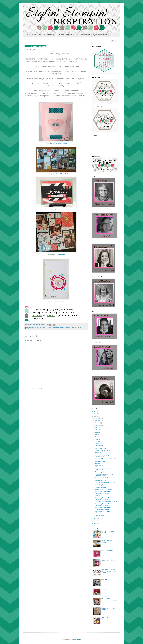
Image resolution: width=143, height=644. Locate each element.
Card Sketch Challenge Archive (66, 35)
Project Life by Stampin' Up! (72, 327)
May (96, 434)
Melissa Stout (55, 327)
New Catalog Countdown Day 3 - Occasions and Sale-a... (104, 505)
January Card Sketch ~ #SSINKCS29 (105, 483)
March (97, 439)
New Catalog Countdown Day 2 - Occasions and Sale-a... (104, 499)
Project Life (62, 327)
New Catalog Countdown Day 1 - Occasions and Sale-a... (104, 492)
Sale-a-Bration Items (100, 448)
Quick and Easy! (99, 496)
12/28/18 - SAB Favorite (108, 560)
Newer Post (28, 386)
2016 (95, 416)
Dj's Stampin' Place (61, 144)
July (96, 430)
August (97, 428)
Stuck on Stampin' (60, 301)
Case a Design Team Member (103, 450)
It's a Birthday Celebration (102, 485)
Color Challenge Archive (84, 35)
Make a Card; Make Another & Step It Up (106, 459)
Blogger (79, 639)
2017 (95, 414)
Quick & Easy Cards (100, 461)
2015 (95, 519)
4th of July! (104, 579)
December (98, 418)
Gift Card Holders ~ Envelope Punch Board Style (109, 599)
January (97, 444)
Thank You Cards (99, 515)
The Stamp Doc (61, 254)
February (98, 441)
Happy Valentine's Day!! (101, 466)
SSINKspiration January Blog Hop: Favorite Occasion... (104, 475)
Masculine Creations (100, 487)
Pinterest (51, 316)
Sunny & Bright (99, 472)
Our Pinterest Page (50, 35)
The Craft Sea (62, 209)
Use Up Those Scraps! (101, 480)
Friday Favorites (99, 446)
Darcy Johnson (33, 327)
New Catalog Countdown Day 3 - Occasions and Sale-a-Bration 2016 (109, 571)
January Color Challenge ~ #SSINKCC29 (106, 502)
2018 (95, 412)
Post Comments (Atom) (38, 389)
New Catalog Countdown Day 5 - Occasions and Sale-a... (104, 512)
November (98, 421)
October (97, 423)
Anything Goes (105, 589)
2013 (95, 523)
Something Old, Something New (103, 489)
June (97, 432)
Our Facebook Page (36, 35)
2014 (95, 521)
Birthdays (97, 463)
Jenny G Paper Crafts (62, 174)
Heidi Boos (39, 327)
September (98, 425)
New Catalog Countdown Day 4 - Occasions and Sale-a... (104, 508)
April (96, 437)
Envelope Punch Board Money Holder (108, 532)
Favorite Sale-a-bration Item (102, 478)
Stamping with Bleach (107, 550)
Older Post (84, 386)
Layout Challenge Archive (100, 35)
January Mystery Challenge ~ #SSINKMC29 (103, 456)
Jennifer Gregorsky (47, 327)
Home (26, 35)
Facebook (37, 316)
